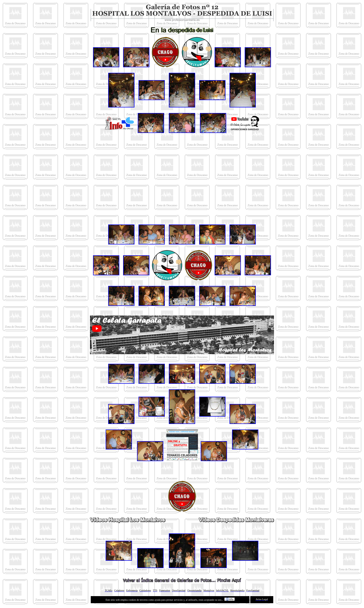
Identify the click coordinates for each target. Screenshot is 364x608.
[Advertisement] (182, 179)
